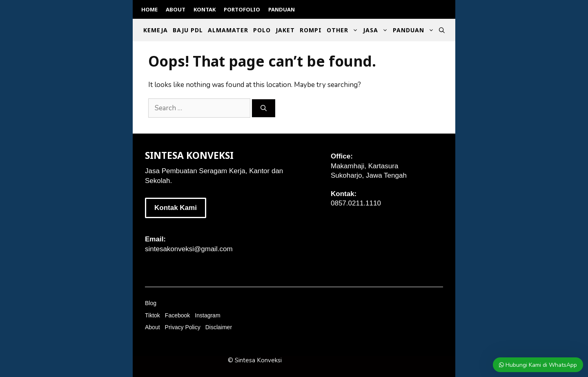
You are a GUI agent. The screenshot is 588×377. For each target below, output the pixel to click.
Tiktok (153, 315)
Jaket (285, 30)
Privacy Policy (183, 327)
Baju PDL (188, 30)
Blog (151, 303)
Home (149, 9)
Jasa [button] (377, 30)
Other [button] (344, 30)
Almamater (228, 30)
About (176, 9)
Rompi (311, 30)
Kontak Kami (176, 208)
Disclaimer (219, 327)
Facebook (177, 315)
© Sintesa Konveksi (255, 360)
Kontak (205, 9)
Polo (262, 30)
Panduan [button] (415, 30)
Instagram (207, 315)
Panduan (282, 9)
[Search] (264, 108)
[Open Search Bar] (442, 30)
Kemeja (156, 30)
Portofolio (242, 9)
